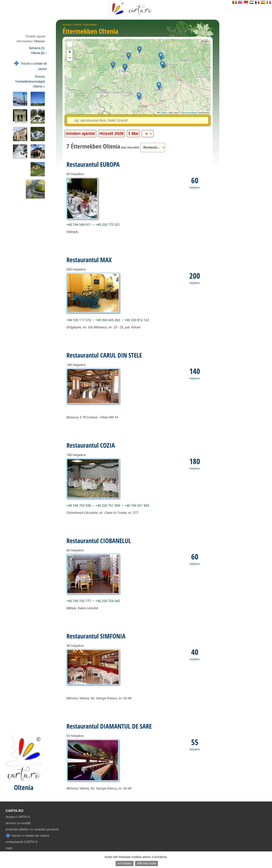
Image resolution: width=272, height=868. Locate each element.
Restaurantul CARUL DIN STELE (104, 355)
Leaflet (162, 113)
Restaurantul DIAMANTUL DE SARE (109, 726)
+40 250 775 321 (108, 225)
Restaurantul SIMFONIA (96, 636)
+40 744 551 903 (137, 505)
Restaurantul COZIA (91, 445)
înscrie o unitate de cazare (27, 836)
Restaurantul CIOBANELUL (99, 541)
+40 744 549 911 (79, 225)
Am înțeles (125, 863)
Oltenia (78, 25)
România (67, 25)
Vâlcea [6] (39, 53)
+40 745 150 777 (79, 601)
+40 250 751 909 (108, 505)
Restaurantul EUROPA (93, 164)
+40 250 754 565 (108, 601)
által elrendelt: (130, 147)
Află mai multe (146, 863)
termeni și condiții (18, 823)
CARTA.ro (15, 811)
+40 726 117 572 (79, 320)
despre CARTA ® (18, 817)
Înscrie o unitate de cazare (31, 66)
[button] (139, 50)
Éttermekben (90, 25)
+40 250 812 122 (137, 320)
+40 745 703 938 (79, 505)
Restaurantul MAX (89, 260)
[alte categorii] (148, 134)
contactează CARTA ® (22, 842)
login (9, 848)
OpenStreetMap (189, 113)
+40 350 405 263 (108, 320)
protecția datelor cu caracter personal (32, 829)
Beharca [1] (37, 48)
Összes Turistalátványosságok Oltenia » (30, 82)
